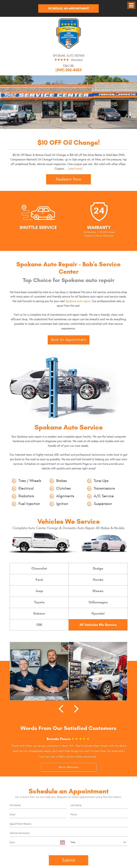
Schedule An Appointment (68, 8)
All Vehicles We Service (98, 625)
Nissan (98, 591)
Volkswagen (98, 602)
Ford (39, 580)
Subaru (39, 613)
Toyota (39, 602)
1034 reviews (77, 60)
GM (39, 625)
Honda (98, 580)
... (73, 169)
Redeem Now (69, 179)
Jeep (39, 591)
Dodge (98, 568)
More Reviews (68, 767)
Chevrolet (39, 568)
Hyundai (98, 613)
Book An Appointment (69, 340)
